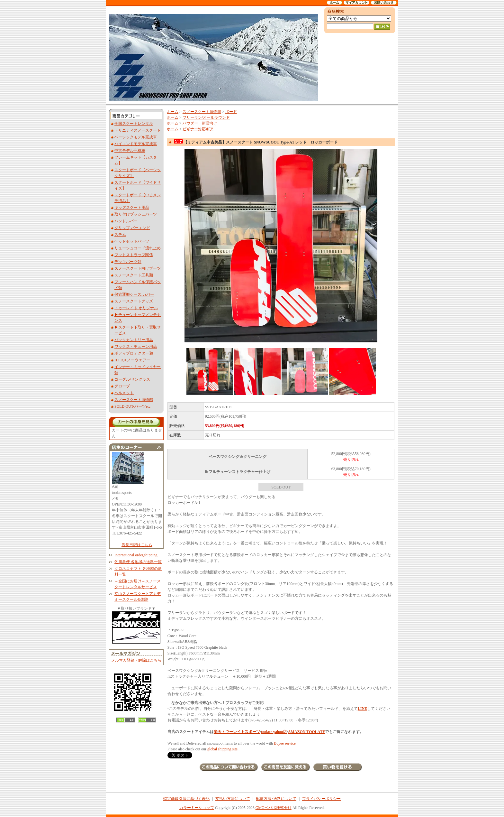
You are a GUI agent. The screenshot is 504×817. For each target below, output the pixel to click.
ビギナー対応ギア (198, 129)
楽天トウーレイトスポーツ (237, 732)
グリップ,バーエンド (132, 228)
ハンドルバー (126, 221)
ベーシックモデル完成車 (136, 137)
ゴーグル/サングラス (132, 379)
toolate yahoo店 (274, 732)
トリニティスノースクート (138, 130)
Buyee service (285, 743)
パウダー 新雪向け (200, 123)
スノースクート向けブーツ (138, 268)
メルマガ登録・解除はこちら (136, 660)
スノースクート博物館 (134, 400)
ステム (120, 235)
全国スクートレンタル (134, 124)
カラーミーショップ (197, 808)
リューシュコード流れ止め (138, 248)
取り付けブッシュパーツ (136, 214)
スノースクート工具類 (134, 275)
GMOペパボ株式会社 (274, 808)
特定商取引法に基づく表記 (186, 799)
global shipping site (223, 749)
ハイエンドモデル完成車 (136, 144)
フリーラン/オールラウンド (206, 117)
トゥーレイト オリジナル (136, 308)
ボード (231, 112)
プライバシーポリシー (321, 799)
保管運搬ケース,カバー (134, 294)
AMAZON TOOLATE (307, 732)
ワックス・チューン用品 (136, 347)
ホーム (173, 112)
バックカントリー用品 (134, 340)
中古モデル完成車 (130, 151)
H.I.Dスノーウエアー (132, 360)
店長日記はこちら (137, 545)
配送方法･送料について (276, 799)
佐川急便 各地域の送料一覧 (138, 562)
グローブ (122, 386)
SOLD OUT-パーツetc (132, 406)
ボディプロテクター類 (134, 353)
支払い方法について (233, 799)
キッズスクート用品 (132, 208)
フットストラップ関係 (134, 255)
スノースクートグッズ (134, 301)
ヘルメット (124, 393)
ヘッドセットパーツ (132, 241)
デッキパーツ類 (128, 262)
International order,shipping (136, 555)
